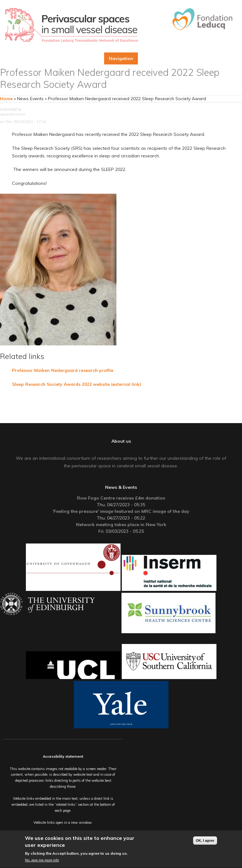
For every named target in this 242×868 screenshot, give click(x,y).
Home (6, 99)
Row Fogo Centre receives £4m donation (121, 498)
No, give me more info (42, 861)
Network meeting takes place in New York (121, 525)
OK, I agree (205, 841)
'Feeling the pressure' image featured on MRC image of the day (121, 511)
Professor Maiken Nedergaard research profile (63, 370)
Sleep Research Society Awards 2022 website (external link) (77, 384)
